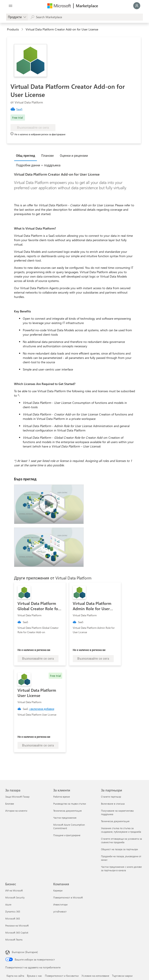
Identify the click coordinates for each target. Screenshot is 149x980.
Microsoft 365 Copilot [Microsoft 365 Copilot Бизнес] (17, 933)
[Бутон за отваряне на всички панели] (11, 6)
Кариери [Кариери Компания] (58, 890)
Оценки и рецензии (74, 156)
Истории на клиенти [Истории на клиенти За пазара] (16, 811)
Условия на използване (95, 976)
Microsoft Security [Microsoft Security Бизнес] (15, 897)
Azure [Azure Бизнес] (8, 904)
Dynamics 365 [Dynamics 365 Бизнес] (13, 911)
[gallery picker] (17, 17)
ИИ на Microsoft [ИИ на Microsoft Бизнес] (14, 890)
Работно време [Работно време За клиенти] (62, 797)
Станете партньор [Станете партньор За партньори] (111, 797)
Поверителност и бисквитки (62, 976)
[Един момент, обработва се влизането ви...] (137, 6)
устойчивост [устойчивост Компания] (60, 911)
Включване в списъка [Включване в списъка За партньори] (113, 804)
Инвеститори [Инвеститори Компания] (60, 904)
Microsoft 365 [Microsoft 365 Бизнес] (13, 919)
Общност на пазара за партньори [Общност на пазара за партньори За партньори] (119, 849)
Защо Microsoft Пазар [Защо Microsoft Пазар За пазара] (17, 797)
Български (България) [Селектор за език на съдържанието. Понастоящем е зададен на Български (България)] (25, 952)
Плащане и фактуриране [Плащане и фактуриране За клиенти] (67, 835)
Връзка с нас (35, 976)
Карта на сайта (15, 976)
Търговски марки (122, 976)
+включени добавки (42, 709)
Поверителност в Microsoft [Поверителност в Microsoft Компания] (68, 897)
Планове (47, 156)
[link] (21, 109)
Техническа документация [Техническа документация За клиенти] (67, 811)
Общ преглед (26, 156)
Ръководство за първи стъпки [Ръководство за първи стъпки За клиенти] (70, 804)
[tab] (27, 155)
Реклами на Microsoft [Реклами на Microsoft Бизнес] (17, 926)
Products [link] (13, 29)
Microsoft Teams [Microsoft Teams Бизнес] (14, 940)
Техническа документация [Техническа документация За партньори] (115, 821)
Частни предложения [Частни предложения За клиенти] (65, 818)
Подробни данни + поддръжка (38, 165)
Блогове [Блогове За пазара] (10, 804)
